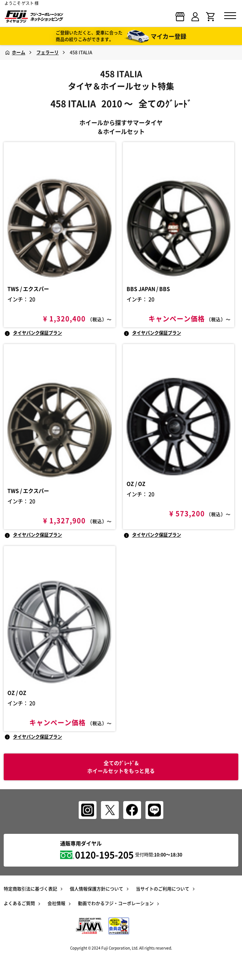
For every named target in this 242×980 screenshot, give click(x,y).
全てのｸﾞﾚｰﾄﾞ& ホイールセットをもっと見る (121, 767)
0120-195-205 (104, 855)
